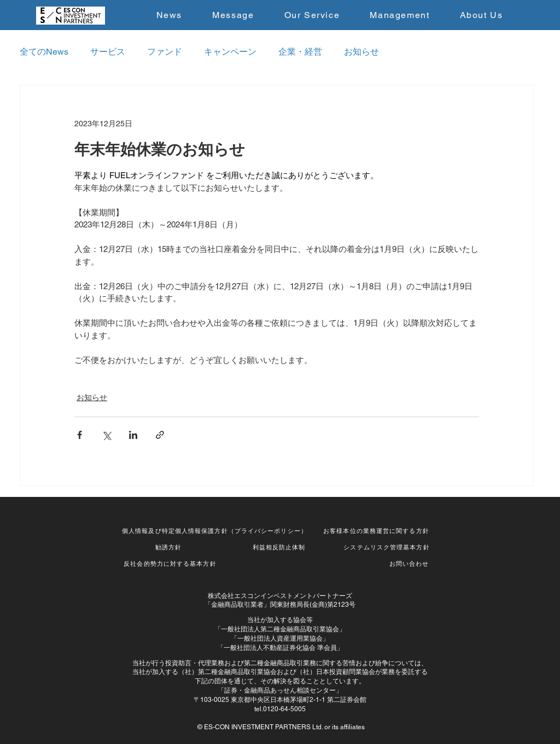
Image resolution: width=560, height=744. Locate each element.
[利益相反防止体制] (280, 548)
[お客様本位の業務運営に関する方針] (377, 531)
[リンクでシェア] (160, 435)
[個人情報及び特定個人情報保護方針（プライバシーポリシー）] (216, 531)
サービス (108, 52)
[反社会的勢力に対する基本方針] (171, 564)
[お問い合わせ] (410, 564)
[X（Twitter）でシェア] (106, 435)
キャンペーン (230, 52)
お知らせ (361, 52)
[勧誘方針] (170, 548)
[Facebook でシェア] (80, 435)
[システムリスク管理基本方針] (388, 548)
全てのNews (44, 52)
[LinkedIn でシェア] (133, 435)
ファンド (165, 52)
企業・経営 (300, 52)
